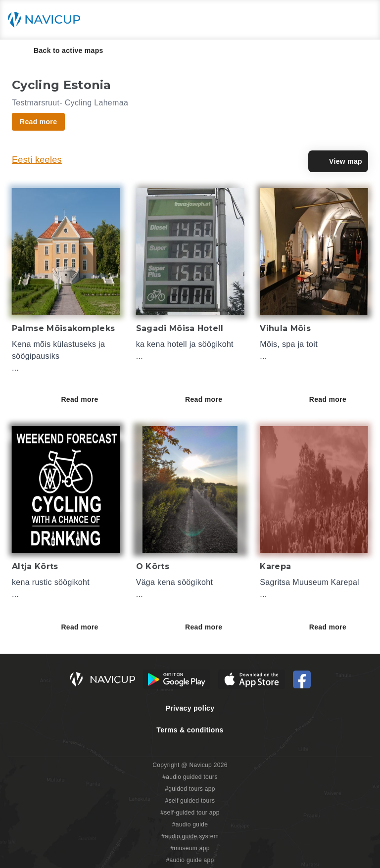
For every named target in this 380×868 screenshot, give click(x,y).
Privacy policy (190, 708)
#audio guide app (190, 860)
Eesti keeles (37, 160)
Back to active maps (62, 50)
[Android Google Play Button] (177, 679)
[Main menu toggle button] (362, 20)
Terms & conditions (190, 730)
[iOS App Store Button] (252, 679)
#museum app (190, 848)
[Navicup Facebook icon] (302, 679)
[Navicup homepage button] (47, 20)
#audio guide (190, 824)
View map (338, 161)
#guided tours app (190, 789)
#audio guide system (190, 836)
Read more (86, 399)
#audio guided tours (190, 777)
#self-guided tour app (190, 813)
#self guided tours (190, 801)
